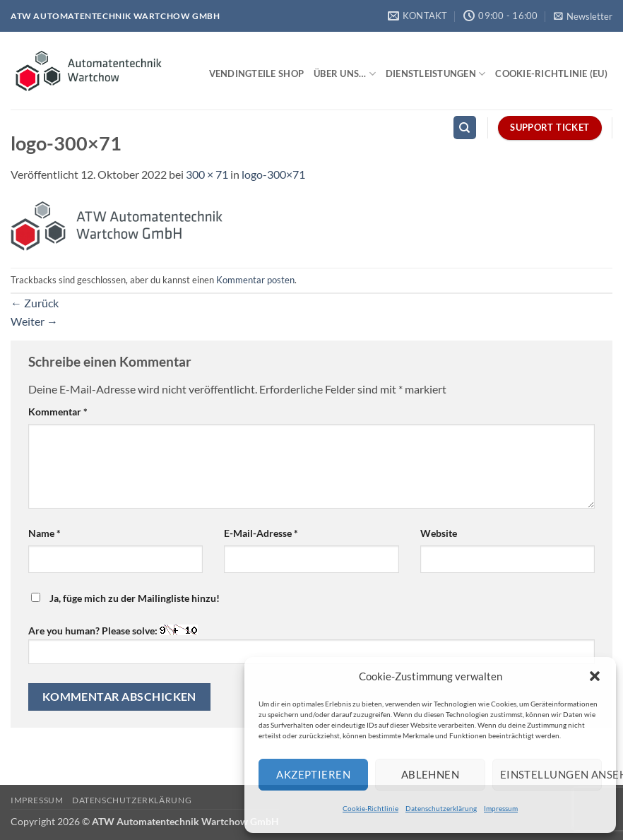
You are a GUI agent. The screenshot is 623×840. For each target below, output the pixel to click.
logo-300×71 (273, 174)
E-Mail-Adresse (261, 533)
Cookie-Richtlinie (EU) (551, 73)
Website (439, 533)
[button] (595, 676)
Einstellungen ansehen (551, 774)
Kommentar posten (255, 280)
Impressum (501, 808)
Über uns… (345, 74)
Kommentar (58, 412)
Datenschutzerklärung (441, 808)
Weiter (34, 321)
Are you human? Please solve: (311, 644)
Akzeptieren (313, 774)
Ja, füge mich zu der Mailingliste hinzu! (125, 598)
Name (44, 533)
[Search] (465, 128)
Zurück (35, 303)
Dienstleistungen (436, 74)
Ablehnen (431, 774)
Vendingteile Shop (256, 73)
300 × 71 (207, 174)
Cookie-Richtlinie (370, 808)
